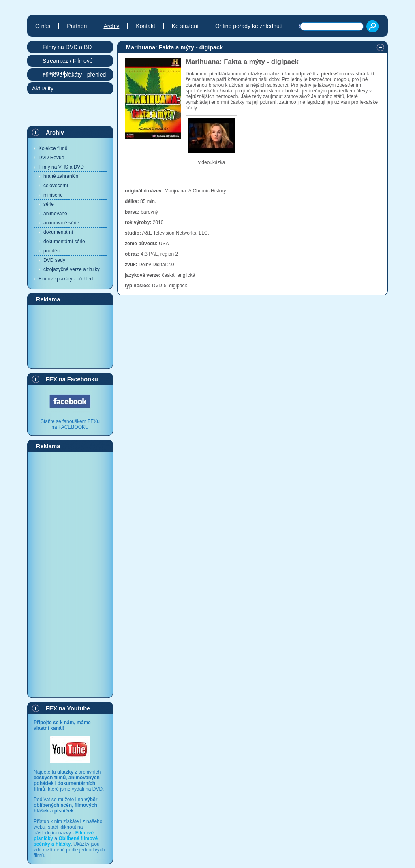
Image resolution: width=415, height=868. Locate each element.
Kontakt (145, 26)
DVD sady (54, 260)
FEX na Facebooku (72, 379)
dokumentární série (64, 242)
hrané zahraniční (61, 176)
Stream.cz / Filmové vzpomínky (68, 62)
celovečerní (56, 186)
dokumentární (58, 232)
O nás (43, 26)
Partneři (77, 26)
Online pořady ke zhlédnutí (249, 26)
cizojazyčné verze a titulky (72, 269)
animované (55, 214)
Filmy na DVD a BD (67, 47)
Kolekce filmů (53, 148)
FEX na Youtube (68, 708)
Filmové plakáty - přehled (66, 279)
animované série (61, 223)
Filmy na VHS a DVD (61, 167)
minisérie (53, 195)
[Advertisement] (70, 336)
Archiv (55, 133)
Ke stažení (185, 26)
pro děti (51, 251)
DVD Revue (51, 158)
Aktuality (43, 88)
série (49, 204)
